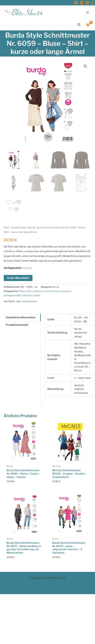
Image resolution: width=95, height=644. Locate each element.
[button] (79, 25)
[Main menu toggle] (88, 12)
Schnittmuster (19, 228)
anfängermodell (12, 295)
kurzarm (57, 291)
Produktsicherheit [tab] (17, 325)
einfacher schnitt (42, 291)
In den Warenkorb (18, 278)
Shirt (29, 291)
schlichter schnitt (31, 295)
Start (6, 228)
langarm (67, 291)
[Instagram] (82, 3)
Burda (32, 228)
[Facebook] (76, 3)
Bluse (22, 291)
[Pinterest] (87, 3)
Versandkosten (29, 301)
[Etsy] (93, 3)
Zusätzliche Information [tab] (21, 317)
